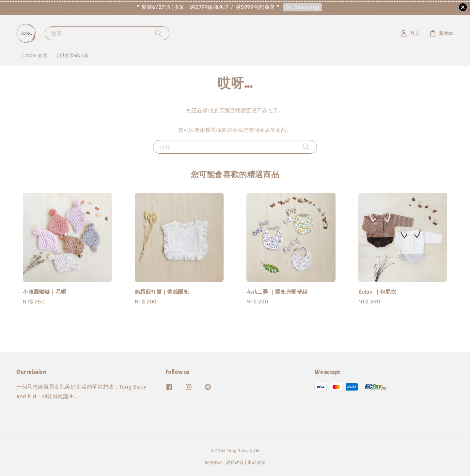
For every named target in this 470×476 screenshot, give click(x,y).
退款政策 (257, 462)
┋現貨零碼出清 (72, 56)
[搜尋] (159, 33)
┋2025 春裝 (34, 56)
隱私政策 (235, 462)
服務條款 (214, 462)
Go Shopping (303, 7)
